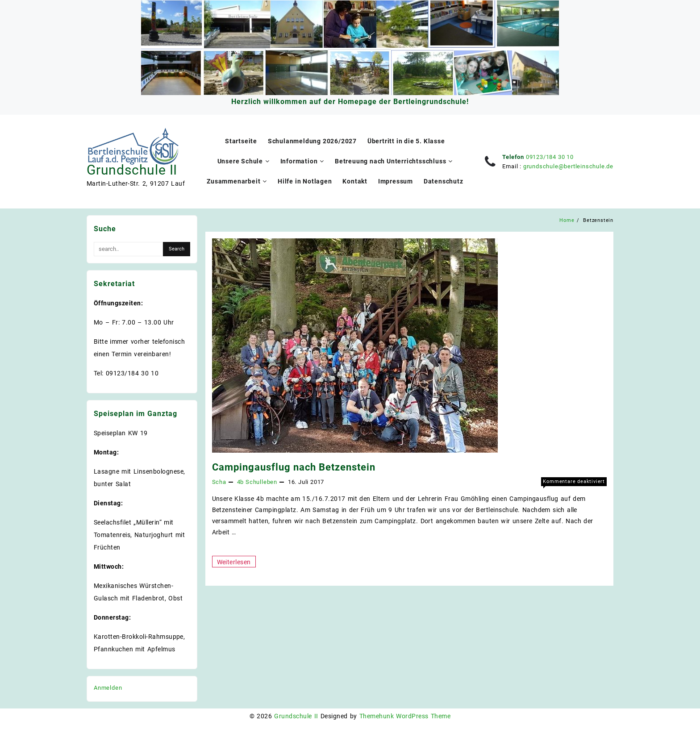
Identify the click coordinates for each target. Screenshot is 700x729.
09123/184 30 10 (550, 157)
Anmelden (108, 688)
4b (241, 482)
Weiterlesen (236, 562)
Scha (219, 482)
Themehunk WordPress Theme (405, 716)
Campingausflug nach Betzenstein (294, 467)
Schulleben (261, 482)
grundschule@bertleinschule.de (568, 166)
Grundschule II (132, 170)
